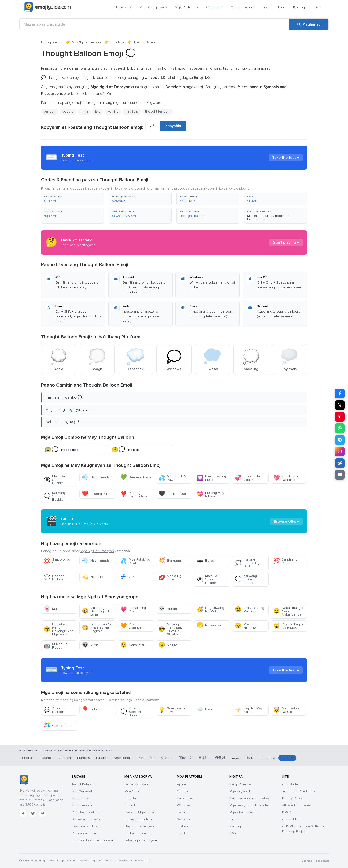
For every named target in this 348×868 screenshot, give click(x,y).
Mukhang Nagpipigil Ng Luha (96, 611)
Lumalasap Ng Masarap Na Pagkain (97, 628)
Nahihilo (92, 577)
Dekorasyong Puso (211, 478)
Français (83, 758)
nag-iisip (132, 112)
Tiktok (181, 833)
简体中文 (185, 758)
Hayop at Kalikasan (87, 826)
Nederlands (123, 758)
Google (183, 791)
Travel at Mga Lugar (139, 812)
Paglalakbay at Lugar (88, 812)
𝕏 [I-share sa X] (340, 405)
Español (46, 758)
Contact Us (290, 819)
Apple (181, 784)
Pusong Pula (96, 494)
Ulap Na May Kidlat (249, 710)
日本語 (203, 758)
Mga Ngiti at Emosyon (87, 42)
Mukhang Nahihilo (246, 626)
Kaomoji (299, 7)
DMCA (287, 812)
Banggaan (171, 560)
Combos (214, 7)
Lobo (90, 709)
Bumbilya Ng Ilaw (172, 710)
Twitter (182, 812)
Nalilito (168, 645)
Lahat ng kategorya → (141, 840)
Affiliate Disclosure (296, 805)
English (28, 758)
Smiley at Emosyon (86, 819)
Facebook (185, 798)
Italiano (102, 758)
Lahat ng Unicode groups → (93, 840)
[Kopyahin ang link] (340, 463)
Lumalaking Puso (133, 609)
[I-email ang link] (340, 475)
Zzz (127, 577)
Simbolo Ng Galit (57, 561)
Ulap (204, 709)
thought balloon (157, 112)
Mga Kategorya (153, 7)
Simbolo (131, 805)
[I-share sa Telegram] (340, 440)
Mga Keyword (240, 791)
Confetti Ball (57, 726)
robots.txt (322, 861)
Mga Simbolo (82, 805)
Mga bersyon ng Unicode (249, 805)
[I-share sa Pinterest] (340, 417)
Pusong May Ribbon (210, 494)
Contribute (290, 784)
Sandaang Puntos (285, 561)
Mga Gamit (133, 791)
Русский (166, 758)
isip (98, 112)
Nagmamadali (97, 477)
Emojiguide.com (53, 42)
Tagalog (287, 758)
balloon (50, 112)
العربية (236, 758)
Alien (90, 645)
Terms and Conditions (299, 791)
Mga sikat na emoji (244, 812)
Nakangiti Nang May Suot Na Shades (170, 629)
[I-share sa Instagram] (340, 452)
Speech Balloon (54, 578)
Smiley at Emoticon (139, 819)
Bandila (130, 798)
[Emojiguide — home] (48, 7)
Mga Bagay (80, 798)
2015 (107, 94)
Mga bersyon (243, 7)
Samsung (184, 819)
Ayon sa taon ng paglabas (250, 798)
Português (146, 758)
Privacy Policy (292, 798)
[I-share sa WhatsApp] (340, 428)
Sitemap (307, 861)
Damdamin (118, 42)
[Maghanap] (309, 24)
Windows (184, 805)
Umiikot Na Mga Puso (247, 478)
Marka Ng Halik (170, 578)
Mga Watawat (82, 791)
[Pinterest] (43, 814)
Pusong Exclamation (134, 494)
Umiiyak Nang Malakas (250, 609)
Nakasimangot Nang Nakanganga (289, 611)
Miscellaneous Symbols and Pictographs (269, 217)
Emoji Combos (240, 784)
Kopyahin (173, 126)
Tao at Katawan (83, 784)
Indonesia (267, 758)
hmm (84, 112)
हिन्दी (250, 758)
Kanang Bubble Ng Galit (247, 563)
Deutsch (64, 758)
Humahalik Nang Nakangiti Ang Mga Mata (59, 629)
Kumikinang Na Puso (286, 478)
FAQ (317, 7)
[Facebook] (23, 814)
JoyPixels (184, 826)
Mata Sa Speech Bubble (54, 480)
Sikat (267, 7)
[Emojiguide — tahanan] (24, 780)
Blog (282, 7)
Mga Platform (187, 7)
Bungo (168, 609)
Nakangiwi (209, 625)
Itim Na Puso (172, 494)
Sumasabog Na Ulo (287, 710)
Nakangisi (132, 645)
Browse (124, 7)
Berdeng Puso (136, 477)
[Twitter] (33, 814)
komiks (113, 112)
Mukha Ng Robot (56, 646)
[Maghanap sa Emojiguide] (154, 24)
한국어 (220, 758)
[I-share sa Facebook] (340, 394)
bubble (68, 112)
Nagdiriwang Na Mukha (210, 609)
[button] (72, 199)
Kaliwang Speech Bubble (55, 496)
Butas (205, 560)
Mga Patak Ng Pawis (173, 478)
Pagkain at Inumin (85, 833)
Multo (52, 609)
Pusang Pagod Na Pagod (289, 626)
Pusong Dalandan (132, 626)
